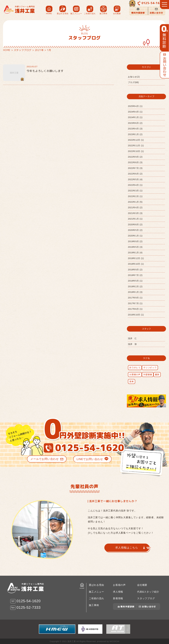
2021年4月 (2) (135, 207)
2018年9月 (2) (135, 270)
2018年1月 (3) (135, 292)
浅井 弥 (132, 344)
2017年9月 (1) (135, 298)
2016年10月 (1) (136, 315)
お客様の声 (135, 374)
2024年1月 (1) (135, 117)
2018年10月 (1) (136, 264)
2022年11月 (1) (136, 146)
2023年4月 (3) (135, 129)
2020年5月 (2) (135, 230)
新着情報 (118, 598)
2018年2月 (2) (135, 286)
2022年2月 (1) (135, 196)
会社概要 (142, 585)
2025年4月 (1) (135, 106)
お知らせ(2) (134, 77)
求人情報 (118, 592)
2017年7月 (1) (135, 303)
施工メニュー (96, 592)
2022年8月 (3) (135, 162)
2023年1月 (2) (135, 134)
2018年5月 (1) (135, 281)
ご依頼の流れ (96, 598)
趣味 (157, 374)
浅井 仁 (132, 338)
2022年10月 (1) (136, 151)
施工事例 (94, 605)
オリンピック (150, 368)
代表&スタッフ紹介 (148, 592)
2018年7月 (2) (135, 275)
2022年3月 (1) (135, 191)
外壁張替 (148, 374)
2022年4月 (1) (135, 185)
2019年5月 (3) (135, 247)
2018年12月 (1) (136, 258)
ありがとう (135, 368)
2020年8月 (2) (135, 225)
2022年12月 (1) (136, 140)
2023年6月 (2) (135, 123)
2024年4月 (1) (135, 112)
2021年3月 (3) (135, 213)
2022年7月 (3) (135, 168)
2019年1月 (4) (135, 253)
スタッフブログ (146, 598)
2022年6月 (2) (135, 174)
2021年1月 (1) (135, 219)
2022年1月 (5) (135, 202)
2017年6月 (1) (135, 309)
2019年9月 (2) (135, 241)
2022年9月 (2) (135, 157)
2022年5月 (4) (135, 179)
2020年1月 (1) (135, 236)
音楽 (132, 381)
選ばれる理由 (96, 585)
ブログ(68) (133, 82)
